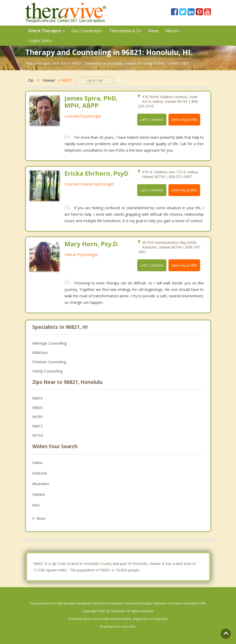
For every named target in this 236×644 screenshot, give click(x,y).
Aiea (36, 505)
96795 (37, 417)
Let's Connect (152, 119)
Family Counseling (47, 371)
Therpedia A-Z (125, 31)
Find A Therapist (47, 31)
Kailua (37, 463)
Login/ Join (40, 41)
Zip (31, 80)
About (173, 31)
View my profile (184, 119)
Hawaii (49, 80)
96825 (37, 408)
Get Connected (87, 31)
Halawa (38, 494)
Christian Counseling (49, 362)
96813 (37, 426)
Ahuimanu (41, 484)
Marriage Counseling (49, 343)
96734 (37, 435)
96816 (37, 398)
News (153, 31)
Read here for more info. (118, 627)
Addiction (40, 352)
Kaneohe (40, 473)
